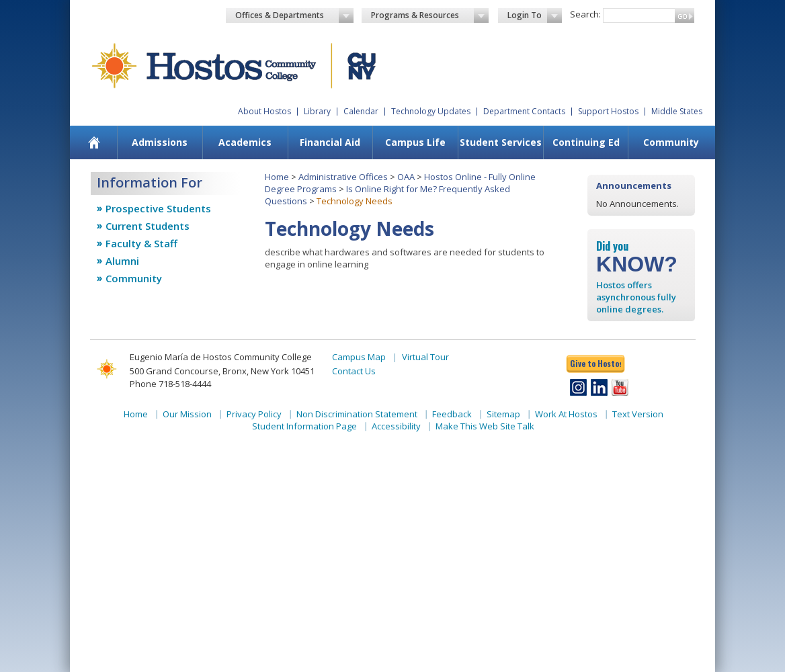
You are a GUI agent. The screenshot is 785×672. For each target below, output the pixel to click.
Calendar (361, 111)
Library (317, 111)
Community (671, 142)
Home (277, 177)
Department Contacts (524, 111)
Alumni (122, 261)
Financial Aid (330, 142)
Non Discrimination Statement (357, 414)
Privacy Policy (254, 414)
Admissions (160, 142)
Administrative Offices (343, 177)
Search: (585, 14)
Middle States (677, 111)
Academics (245, 142)
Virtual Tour (425, 357)
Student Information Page (304, 426)
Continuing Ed (586, 142)
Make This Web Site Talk (485, 426)
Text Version (638, 414)
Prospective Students (158, 208)
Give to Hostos (595, 363)
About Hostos (264, 111)
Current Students (148, 226)
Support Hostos (608, 111)
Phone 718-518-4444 (170, 384)
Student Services (501, 142)
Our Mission (187, 414)
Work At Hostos (566, 414)
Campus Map (359, 357)
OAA (406, 177)
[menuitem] (94, 142)
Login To (535, 15)
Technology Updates (431, 111)
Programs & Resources (430, 15)
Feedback (452, 414)
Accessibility (396, 426)
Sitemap (503, 414)
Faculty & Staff (141, 243)
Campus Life (415, 142)
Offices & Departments (294, 15)
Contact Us (354, 371)
